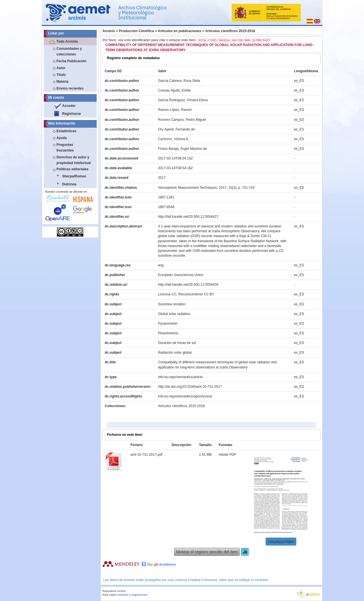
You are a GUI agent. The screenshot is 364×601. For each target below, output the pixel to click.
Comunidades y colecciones (69, 51)
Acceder (69, 106)
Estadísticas (67, 131)
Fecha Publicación (72, 61)
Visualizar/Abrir (281, 542)
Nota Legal (109, 595)
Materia (63, 82)
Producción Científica (136, 31)
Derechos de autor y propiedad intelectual (74, 160)
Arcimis (109, 31)
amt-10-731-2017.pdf (146, 455)
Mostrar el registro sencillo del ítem (207, 552)
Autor (61, 68)
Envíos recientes (70, 88)
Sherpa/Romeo (74, 176)
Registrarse (72, 114)
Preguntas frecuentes (65, 148)
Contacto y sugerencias (132, 595)
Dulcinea (69, 184)
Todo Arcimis (67, 42)
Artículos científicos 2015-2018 (230, 31)
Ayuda (62, 138)
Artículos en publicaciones (180, 31)
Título (61, 75)
